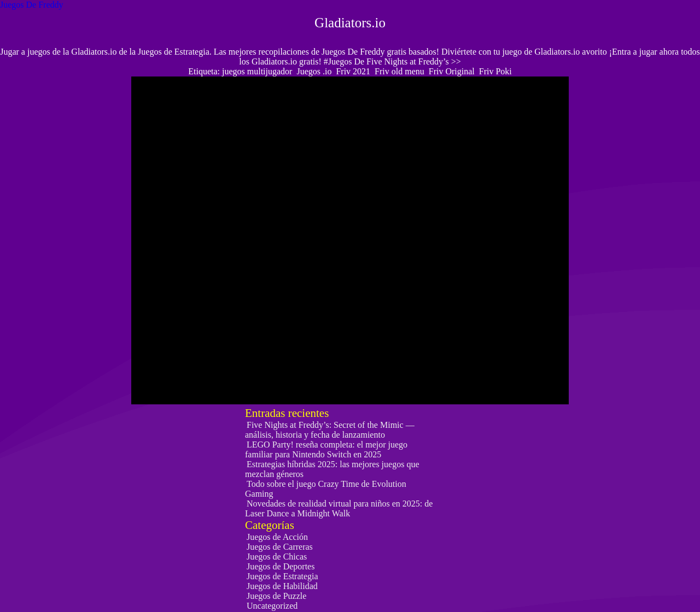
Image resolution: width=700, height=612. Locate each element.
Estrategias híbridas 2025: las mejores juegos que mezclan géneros (332, 469)
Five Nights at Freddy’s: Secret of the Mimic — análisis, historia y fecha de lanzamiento (330, 430)
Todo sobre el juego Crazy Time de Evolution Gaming (326, 489)
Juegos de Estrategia (282, 576)
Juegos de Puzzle (276, 596)
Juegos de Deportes (281, 566)
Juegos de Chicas (277, 557)
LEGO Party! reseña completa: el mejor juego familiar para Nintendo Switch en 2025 (326, 449)
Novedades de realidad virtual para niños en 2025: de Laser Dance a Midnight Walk (339, 508)
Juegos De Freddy (32, 5)
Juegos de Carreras (280, 547)
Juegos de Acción (277, 537)
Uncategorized (272, 606)
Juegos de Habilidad (282, 586)
